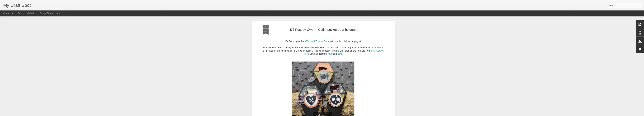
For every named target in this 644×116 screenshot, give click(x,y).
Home (58, 13)
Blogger (332, 114)
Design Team (46, 13)
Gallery (21, 13)
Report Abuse (342, 114)
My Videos (32, 13)
